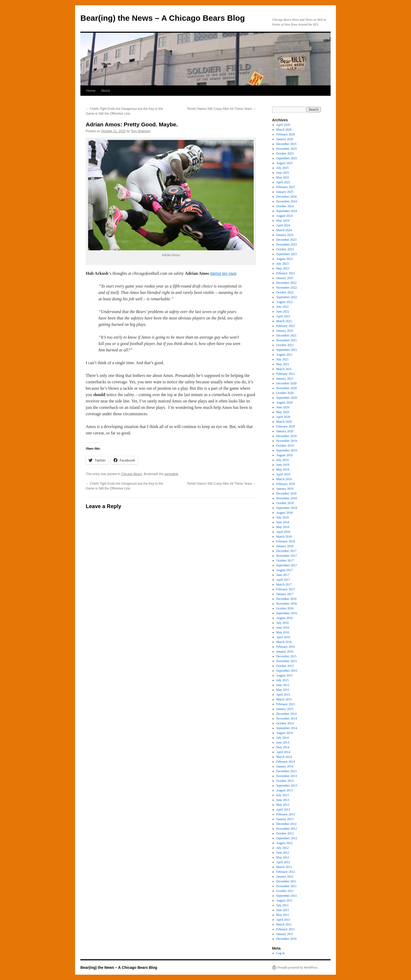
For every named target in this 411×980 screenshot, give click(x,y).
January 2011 (285, 934)
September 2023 (287, 254)
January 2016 (285, 651)
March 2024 (284, 230)
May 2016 (283, 632)
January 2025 (285, 192)
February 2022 (286, 326)
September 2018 (287, 508)
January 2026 (285, 139)
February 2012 (286, 872)
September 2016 (287, 613)
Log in (281, 953)
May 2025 (283, 177)
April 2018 (283, 532)
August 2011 (284, 900)
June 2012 (283, 853)
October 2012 (285, 833)
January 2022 (285, 331)
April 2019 (283, 474)
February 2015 (286, 704)
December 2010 (286, 939)
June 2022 (283, 312)
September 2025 (287, 158)
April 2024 (283, 225)
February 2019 (286, 484)
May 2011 (283, 915)
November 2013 (287, 776)
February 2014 (286, 762)
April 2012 (283, 862)
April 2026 (283, 125)
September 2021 (287, 350)
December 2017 (286, 551)
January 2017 (285, 594)
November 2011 (287, 886)
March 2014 (284, 757)
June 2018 (283, 522)
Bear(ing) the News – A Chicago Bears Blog (163, 18)
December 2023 (286, 240)
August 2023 (285, 259)
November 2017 (287, 556)
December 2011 (286, 881)
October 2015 (285, 666)
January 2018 (285, 546)
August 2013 (285, 790)
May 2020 (283, 412)
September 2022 (287, 297)
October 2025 (285, 153)
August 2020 (285, 402)
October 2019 (285, 446)
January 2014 (285, 766)
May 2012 (283, 857)
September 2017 (287, 565)
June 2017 (283, 575)
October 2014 (285, 723)
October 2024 (285, 206)
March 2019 (284, 479)
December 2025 (286, 144)
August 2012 (285, 843)
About (105, 91)
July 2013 (283, 795)
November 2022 (287, 288)
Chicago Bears (132, 474)
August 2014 (285, 733)
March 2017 (284, 584)
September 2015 (287, 671)
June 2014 (283, 742)
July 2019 (283, 460)
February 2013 (286, 814)
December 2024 (286, 197)
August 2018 (285, 513)
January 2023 (285, 278)
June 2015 (283, 685)
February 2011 (286, 929)
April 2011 (283, 920)
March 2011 (284, 924)
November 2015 (287, 661)
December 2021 (286, 335)
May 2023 (283, 268)
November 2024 (287, 201)
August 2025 (285, 163)
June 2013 (283, 800)
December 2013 (286, 771)
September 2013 (287, 786)
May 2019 (283, 470)
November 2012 (287, 829)
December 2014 (286, 714)
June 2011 (283, 910)
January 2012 (285, 877)
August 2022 (285, 302)
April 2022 (283, 316)
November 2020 (287, 388)
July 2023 (283, 264)
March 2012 (284, 867)
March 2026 (284, 130)
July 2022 (283, 307)
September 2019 (287, 450)
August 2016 (285, 618)
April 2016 (283, 637)
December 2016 (286, 599)
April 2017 (283, 580)
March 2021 (284, 369)
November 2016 (287, 604)
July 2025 (283, 168)
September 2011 (287, 896)
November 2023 (287, 244)
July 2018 (283, 517)
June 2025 (283, 173)
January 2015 (285, 709)
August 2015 (285, 675)
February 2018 (286, 541)
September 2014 (287, 728)
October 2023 (285, 249)
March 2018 (284, 537)
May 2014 (283, 747)
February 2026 (286, 134)
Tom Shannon (141, 131)
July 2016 (283, 623)
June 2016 (283, 628)
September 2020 (287, 398)
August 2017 (285, 570)
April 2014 (283, 752)
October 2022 (285, 292)
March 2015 (284, 699)
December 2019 (286, 436)
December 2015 (286, 656)
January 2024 (285, 235)
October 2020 (285, 393)
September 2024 (287, 211)
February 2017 (286, 589)
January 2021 (285, 379)
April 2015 (283, 695)
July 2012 (283, 848)
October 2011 (285, 891)
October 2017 (285, 560)
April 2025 (283, 182)
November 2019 (287, 441)
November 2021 (287, 340)
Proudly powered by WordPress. (298, 967)
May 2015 (283, 690)
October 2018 (285, 503)
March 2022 (284, 321)
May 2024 (283, 221)
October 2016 (285, 608)
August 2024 (285, 216)
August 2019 (285, 455)
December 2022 (286, 283)
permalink (171, 474)
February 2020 (286, 426)
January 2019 (285, 489)
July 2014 (283, 738)
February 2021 (286, 374)
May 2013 (283, 805)
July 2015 (283, 680)
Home (91, 91)
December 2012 (286, 824)
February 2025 (286, 187)
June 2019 (283, 465)
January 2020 (285, 431)
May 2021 (283, 364)
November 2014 (287, 719)
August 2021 (285, 355)
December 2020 (286, 383)
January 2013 (285, 819)
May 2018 (283, 527)
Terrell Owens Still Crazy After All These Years (221, 109)
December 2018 (286, 493)
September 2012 (287, 838)
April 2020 (283, 417)
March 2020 (284, 422)
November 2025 (287, 149)
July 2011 (283, 905)
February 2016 (286, 647)
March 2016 (284, 642)
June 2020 (283, 407)
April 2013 (283, 809)
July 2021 (283, 359)
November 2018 (287, 498)
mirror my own (223, 273)
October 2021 (285, 345)
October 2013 (285, 781)
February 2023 (286, 273)
